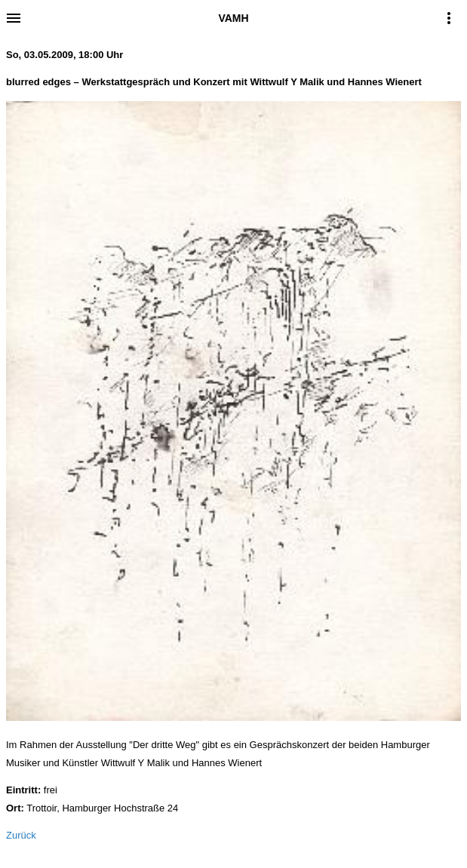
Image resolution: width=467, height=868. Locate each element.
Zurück (21, 835)
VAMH (233, 18)
